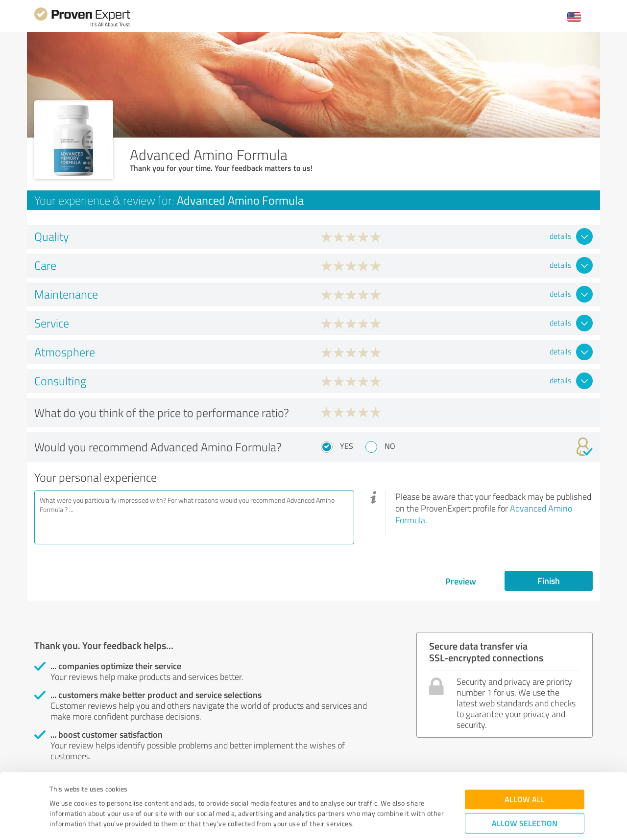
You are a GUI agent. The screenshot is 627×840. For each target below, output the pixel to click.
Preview (461, 581)
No (390, 446)
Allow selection (525, 773)
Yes (347, 446)
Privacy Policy (99, 794)
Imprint (61, 794)
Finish (549, 581)
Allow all (525, 749)
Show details (375, 822)
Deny (525, 804)
